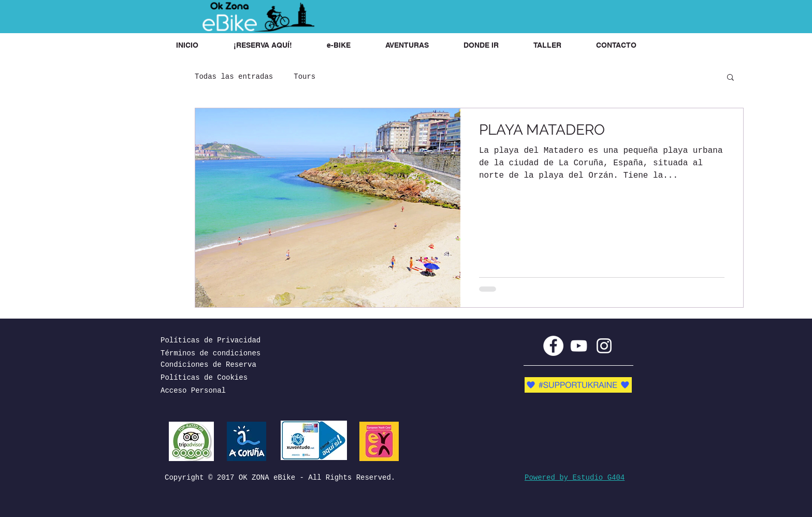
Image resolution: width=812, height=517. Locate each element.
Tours (304, 77)
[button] (263, 45)
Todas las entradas (234, 77)
